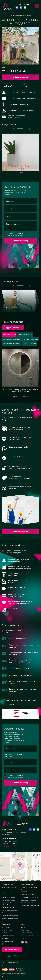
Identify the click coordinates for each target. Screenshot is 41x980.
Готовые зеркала (7, 884)
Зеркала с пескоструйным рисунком (30, 891)
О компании (6, 924)
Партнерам (5, 927)
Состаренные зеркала (29, 900)
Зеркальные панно (8, 907)
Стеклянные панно (8, 913)
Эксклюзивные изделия (10, 918)
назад (8, 129)
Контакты (5, 933)
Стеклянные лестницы (9, 910)
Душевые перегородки (10, 887)
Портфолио (25, 930)
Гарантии (5, 938)
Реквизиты (6, 847)
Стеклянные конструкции (30, 906)
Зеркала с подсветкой (29, 894)
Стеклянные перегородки (10, 916)
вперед (24, 129)
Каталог (24, 924)
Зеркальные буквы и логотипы (9, 904)
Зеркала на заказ (27, 884)
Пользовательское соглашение (13, 977)
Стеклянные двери (27, 903)
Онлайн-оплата (26, 933)
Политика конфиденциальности (14, 974)
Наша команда (7, 930)
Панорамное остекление (30, 897)
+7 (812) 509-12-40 (23, 4)
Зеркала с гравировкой (29, 887)
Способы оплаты (7, 941)
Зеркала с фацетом (8, 897)
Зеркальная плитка (8, 900)
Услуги (23, 927)
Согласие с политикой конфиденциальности (15, 234)
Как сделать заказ (8, 936)
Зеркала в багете (7, 893)
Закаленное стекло (8, 890)
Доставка (5, 944)
